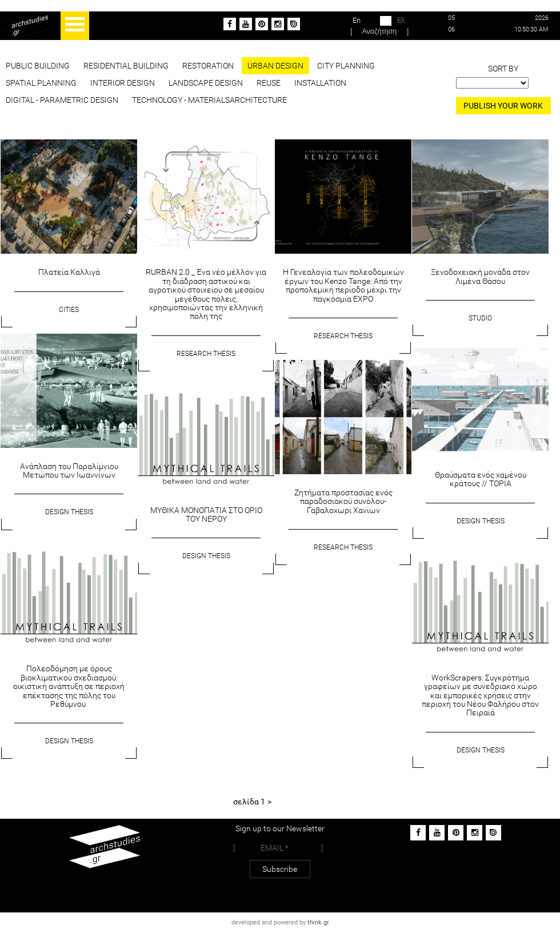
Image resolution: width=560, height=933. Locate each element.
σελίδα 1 (249, 802)
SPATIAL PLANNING (41, 83)
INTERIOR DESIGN (123, 83)
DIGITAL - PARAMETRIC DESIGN (62, 100)
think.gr (318, 922)
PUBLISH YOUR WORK (503, 106)
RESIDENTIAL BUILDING (126, 66)
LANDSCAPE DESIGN (206, 83)
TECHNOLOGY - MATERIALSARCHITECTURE (209, 100)
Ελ (393, 21)
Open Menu (75, 26)
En (365, 21)
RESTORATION (208, 66)
